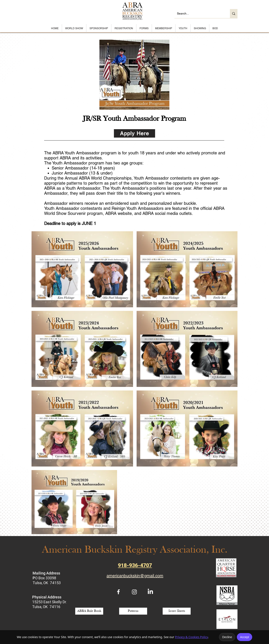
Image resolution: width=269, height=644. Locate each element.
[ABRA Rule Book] (89, 611)
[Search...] (199, 14)
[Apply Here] (134, 133)
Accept (245, 637)
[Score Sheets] (177, 611)
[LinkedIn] (150, 592)
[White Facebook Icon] (118, 592)
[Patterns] (133, 611)
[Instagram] (134, 592)
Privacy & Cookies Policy (191, 637)
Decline (227, 637)
